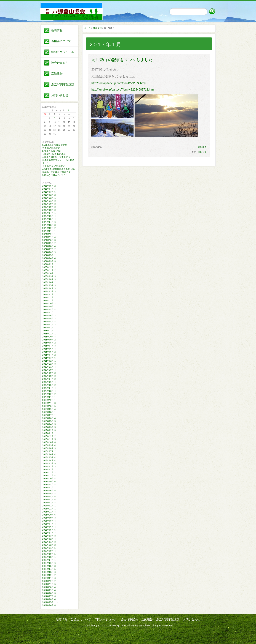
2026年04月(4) (49, 189)
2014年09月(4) (49, 590)
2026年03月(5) (49, 192)
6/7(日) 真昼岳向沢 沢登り (55, 145)
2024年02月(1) (49, 264)
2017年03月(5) (49, 500)
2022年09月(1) (49, 307)
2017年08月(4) (49, 485)
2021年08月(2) (49, 343)
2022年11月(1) (49, 301)
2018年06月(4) (49, 454)
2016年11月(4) (49, 512)
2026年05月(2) (49, 186)
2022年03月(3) (49, 325)
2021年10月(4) (49, 337)
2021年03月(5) (49, 358)
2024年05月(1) (49, 255)
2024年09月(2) (49, 243)
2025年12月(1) (49, 198)
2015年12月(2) (49, 545)
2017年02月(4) (49, 503)
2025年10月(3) (49, 204)
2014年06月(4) (49, 599)
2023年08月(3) (49, 279)
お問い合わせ (60, 95)
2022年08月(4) (49, 310)
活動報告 (57, 74)
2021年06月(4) (49, 349)
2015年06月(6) (49, 563)
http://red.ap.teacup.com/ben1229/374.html (118, 83)
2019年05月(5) (49, 421)
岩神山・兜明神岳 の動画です (56, 172)
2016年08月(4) (49, 521)
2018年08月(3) (49, 448)
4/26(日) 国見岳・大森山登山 (56, 157)
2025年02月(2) (49, 228)
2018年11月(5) (49, 439)
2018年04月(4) (49, 460)
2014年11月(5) (49, 584)
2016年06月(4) (49, 527)
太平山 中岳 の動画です (54, 166)
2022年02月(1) (49, 328)
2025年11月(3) (49, 201)
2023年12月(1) (49, 267)
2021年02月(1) (49, 361)
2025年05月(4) (49, 219)
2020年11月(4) (49, 367)
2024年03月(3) (49, 261)
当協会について (61, 41)
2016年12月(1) (49, 509)
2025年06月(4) (49, 216)
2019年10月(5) (49, 406)
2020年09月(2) (49, 373)
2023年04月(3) (49, 288)
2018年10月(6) (49, 442)
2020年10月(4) (49, 370)
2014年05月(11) (50, 602)
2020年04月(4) (49, 388)
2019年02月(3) (49, 430)
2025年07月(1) (49, 213)
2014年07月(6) (49, 596)
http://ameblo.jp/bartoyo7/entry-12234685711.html (123, 90)
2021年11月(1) (49, 334)
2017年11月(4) (49, 476)
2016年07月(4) (49, 524)
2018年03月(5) (49, 463)
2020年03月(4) (49, 391)
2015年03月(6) (49, 572)
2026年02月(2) (49, 195)
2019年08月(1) (49, 412)
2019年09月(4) (49, 409)
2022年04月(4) (49, 322)
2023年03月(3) (49, 291)
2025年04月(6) (49, 222)
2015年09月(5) (49, 554)
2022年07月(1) (49, 313)
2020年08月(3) (49, 376)
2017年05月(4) (49, 494)
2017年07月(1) (49, 488)
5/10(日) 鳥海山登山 (52, 151)
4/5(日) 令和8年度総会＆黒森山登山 (59, 169)
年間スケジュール (63, 52)
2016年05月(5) (49, 530)
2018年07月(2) (49, 451)
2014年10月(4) (49, 587)
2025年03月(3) (49, 225)
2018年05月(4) (49, 457)
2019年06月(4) (49, 418)
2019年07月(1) (49, 415)
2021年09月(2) (49, 340)
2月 (68, 110)
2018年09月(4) (49, 445)
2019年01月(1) (49, 433)
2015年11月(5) (49, 548)
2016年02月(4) (49, 539)
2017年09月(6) (49, 482)
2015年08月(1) (49, 557)
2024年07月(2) (49, 249)
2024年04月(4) (49, 258)
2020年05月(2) (49, 385)
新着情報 (57, 30)
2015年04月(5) (49, 569)
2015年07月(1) (49, 560)
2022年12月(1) (49, 298)
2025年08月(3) (49, 210)
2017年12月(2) (49, 473)
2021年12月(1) (49, 331)
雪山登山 (202, 152)
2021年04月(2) (49, 355)
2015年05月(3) (49, 566)
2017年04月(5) (49, 497)
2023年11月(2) (49, 270)
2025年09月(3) (49, 207)
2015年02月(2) (49, 575)
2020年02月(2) (49, 394)
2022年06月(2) (49, 316)
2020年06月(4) (49, 382)
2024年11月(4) (49, 237)
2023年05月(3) (49, 285)
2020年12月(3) (49, 364)
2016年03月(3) (49, 536)
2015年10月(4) (49, 551)
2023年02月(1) (49, 294)
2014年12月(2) (49, 581)
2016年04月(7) (49, 533)
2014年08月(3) (49, 593)
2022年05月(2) (49, 319)
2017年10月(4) (49, 479)
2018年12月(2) (49, 436)
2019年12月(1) (49, 400)
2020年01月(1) (49, 397)
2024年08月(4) (49, 246)
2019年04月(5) (49, 424)
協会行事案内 (60, 63)
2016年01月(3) (49, 542)
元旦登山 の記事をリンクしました (122, 60)
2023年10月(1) (49, 273)
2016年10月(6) (49, 515)
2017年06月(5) (49, 491)
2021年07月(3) (49, 346)
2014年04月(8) (49, 605)
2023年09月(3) (49, 276)
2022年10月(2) (49, 304)
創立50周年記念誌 (63, 84)
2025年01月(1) (49, 231)
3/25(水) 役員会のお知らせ (55, 175)
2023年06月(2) (49, 282)
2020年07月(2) (49, 379)
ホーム (87, 28)
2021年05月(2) (49, 352)
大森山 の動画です (51, 148)
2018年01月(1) (49, 470)
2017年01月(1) (49, 506)
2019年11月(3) (49, 403)
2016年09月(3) (49, 518)
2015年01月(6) (49, 578)
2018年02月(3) (49, 466)
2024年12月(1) (49, 234)
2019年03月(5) (49, 427)
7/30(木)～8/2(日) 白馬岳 (54, 154)
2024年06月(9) (49, 252)
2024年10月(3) (49, 240)
